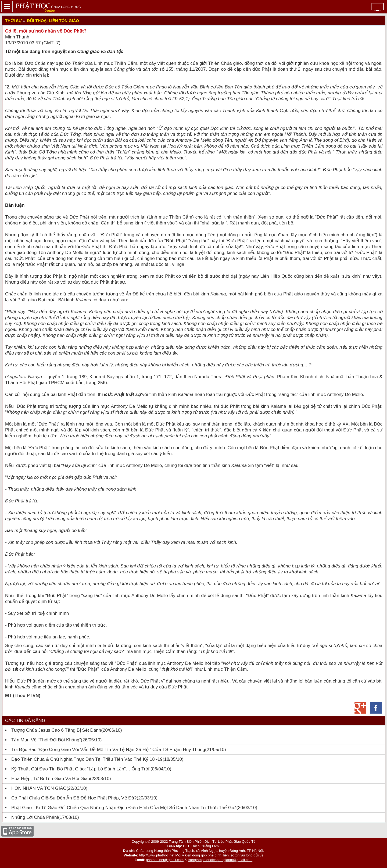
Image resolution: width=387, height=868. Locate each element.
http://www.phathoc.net (157, 855)
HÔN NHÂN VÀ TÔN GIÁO (39, 788)
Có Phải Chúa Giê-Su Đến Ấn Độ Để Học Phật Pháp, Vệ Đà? (74, 798)
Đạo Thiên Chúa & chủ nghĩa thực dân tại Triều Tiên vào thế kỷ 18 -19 (87, 759)
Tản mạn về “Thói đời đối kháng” (46, 740)
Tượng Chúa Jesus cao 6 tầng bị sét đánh (56, 730)
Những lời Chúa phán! (35, 817)
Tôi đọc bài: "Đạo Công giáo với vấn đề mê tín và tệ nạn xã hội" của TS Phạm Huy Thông (108, 750)
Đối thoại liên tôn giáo (53, 21)
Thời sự (13, 21)
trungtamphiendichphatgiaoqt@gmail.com (220, 860)
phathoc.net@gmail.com (165, 860)
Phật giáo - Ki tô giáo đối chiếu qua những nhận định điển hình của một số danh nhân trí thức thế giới (124, 808)
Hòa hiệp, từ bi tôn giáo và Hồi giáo (51, 779)
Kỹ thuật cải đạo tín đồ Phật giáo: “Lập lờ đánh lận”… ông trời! (81, 769)
